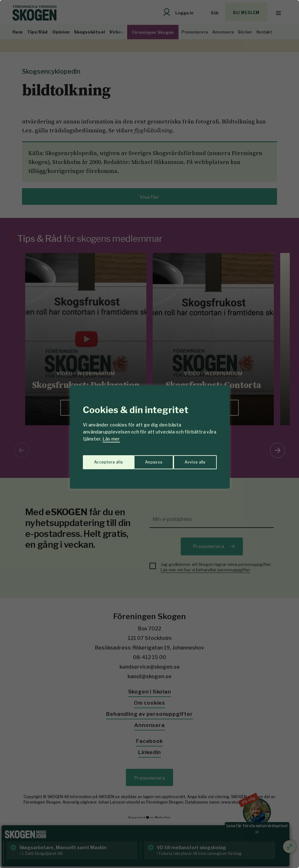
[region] (149, 434)
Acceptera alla (191, 459)
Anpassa (101, 459)
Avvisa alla (143, 459)
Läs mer (111, 439)
